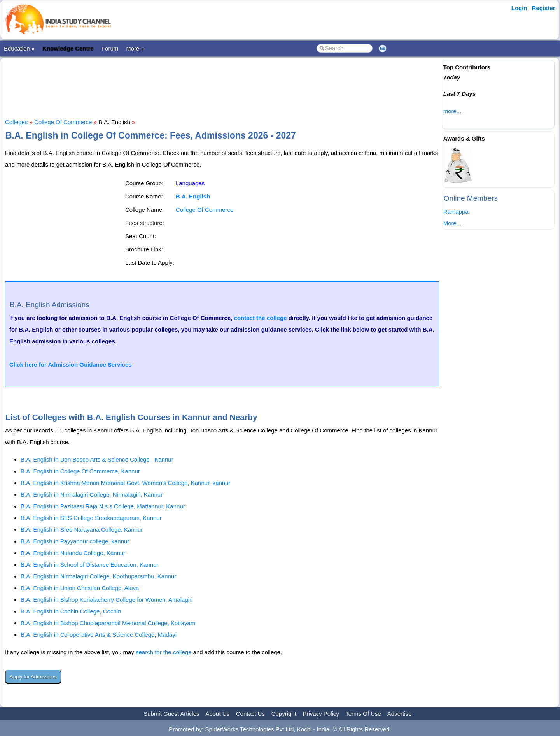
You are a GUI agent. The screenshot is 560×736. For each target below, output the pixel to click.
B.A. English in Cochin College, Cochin (71, 611)
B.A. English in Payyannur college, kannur (75, 541)
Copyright (284, 714)
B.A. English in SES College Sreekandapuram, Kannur (91, 518)
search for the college (164, 652)
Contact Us (250, 714)
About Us (217, 714)
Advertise (400, 714)
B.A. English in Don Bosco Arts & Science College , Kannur (97, 459)
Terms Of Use (363, 714)
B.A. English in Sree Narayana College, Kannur (82, 530)
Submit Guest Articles (171, 714)
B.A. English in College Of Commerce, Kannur (80, 471)
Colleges (16, 122)
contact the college (261, 318)
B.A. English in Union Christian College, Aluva (80, 588)
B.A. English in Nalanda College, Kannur (73, 553)
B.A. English (193, 196)
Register (544, 8)
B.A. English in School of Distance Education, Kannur (89, 565)
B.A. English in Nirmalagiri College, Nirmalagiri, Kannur (92, 494)
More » (135, 48)
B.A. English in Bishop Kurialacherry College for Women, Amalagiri (107, 600)
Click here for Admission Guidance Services (71, 364)
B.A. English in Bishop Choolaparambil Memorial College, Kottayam (108, 623)
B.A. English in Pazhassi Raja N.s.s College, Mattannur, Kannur (103, 506)
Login (519, 8)
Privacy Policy (321, 714)
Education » (19, 48)
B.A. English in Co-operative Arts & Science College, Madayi (99, 635)
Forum (110, 48)
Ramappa (456, 212)
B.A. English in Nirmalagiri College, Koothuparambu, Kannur (98, 576)
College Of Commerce (63, 122)
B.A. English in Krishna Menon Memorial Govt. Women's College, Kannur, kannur (126, 483)
